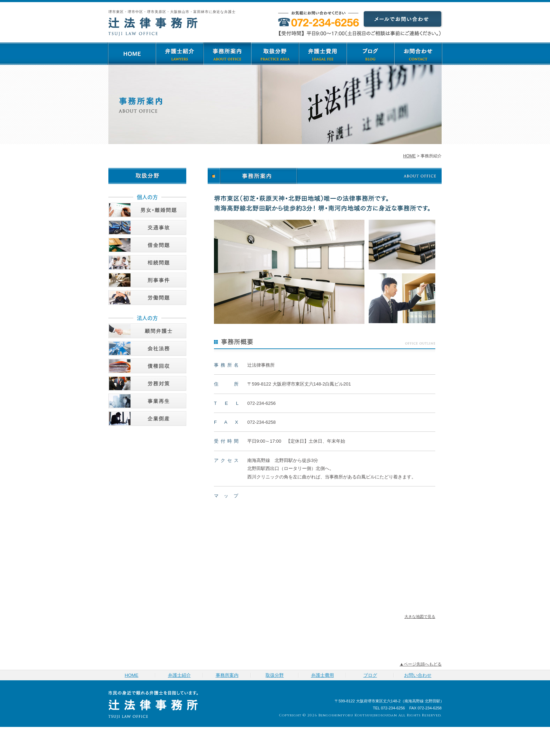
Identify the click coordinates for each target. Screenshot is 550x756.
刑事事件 (147, 280)
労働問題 (147, 298)
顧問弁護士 (147, 331)
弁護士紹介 (180, 54)
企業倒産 (147, 418)
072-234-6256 (261, 403)
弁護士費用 (323, 54)
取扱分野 (275, 54)
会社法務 (147, 348)
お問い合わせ (418, 54)
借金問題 (147, 245)
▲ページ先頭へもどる (421, 664)
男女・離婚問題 (147, 210)
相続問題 (147, 263)
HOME (132, 54)
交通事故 (147, 227)
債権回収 (147, 366)
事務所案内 (227, 54)
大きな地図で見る (420, 617)
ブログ (370, 54)
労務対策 (147, 383)
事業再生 (147, 401)
